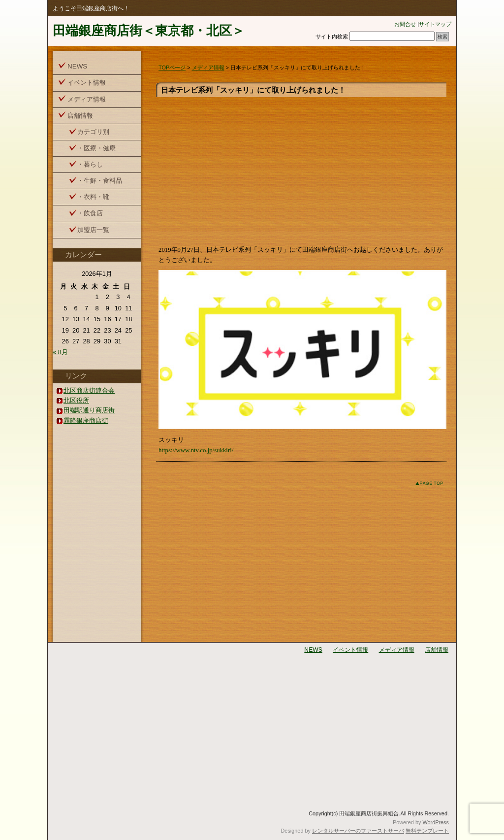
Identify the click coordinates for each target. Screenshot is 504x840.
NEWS (77, 66)
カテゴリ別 (93, 132)
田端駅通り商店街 (89, 410)
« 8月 (60, 352)
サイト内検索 (332, 36)
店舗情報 (80, 116)
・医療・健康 (96, 148)
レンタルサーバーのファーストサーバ (358, 831)
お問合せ (405, 24)
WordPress (436, 822)
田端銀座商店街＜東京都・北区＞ (149, 31)
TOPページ (172, 67)
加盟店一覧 (93, 230)
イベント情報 (87, 83)
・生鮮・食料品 (100, 181)
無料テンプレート (427, 831)
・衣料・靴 (93, 197)
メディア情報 (208, 67)
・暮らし (90, 164)
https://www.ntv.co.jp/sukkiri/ (196, 450)
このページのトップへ (422, 483)
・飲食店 (90, 213)
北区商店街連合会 (89, 390)
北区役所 (76, 400)
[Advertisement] (303, 171)
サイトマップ (435, 24)
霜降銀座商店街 (86, 420)
